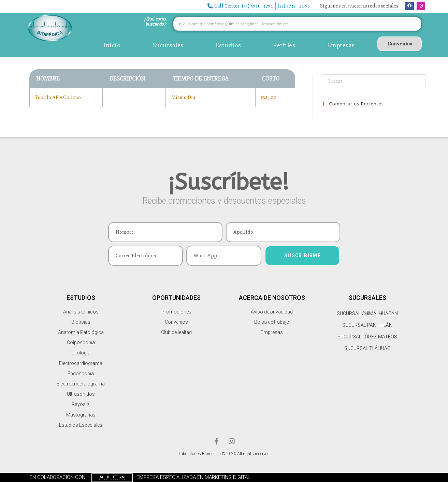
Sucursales (168, 45)
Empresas (341, 45)
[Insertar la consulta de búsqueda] (374, 81)
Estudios (228, 45)
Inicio (112, 45)
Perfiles (284, 45)
